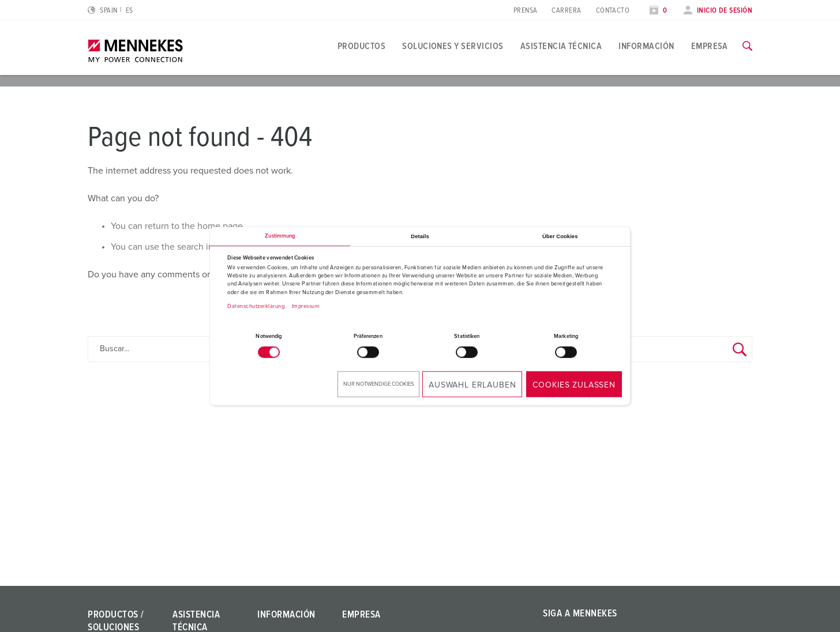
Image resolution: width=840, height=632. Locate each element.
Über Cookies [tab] (560, 236)
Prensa (526, 11)
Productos (361, 46)
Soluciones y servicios (453, 46)
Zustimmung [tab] (280, 236)
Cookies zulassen (574, 385)
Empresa (710, 46)
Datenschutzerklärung (256, 306)
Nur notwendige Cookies (378, 384)
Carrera (566, 11)
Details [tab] (420, 236)
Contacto (613, 11)
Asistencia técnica (561, 46)
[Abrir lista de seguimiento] (658, 11)
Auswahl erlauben (472, 385)
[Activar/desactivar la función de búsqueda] (747, 46)
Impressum (306, 306)
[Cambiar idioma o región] (110, 11)
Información (646, 46)
